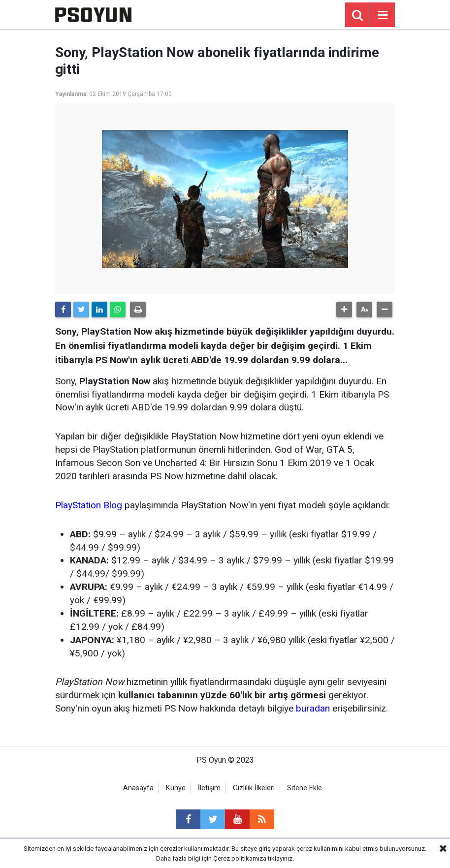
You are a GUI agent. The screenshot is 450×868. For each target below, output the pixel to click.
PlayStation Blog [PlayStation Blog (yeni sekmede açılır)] (89, 505)
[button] (344, 310)
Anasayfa (138, 788)
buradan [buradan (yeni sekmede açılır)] (313, 708)
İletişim (209, 788)
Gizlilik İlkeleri (254, 788)
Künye (176, 788)
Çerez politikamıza (240, 858)
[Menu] (383, 15)
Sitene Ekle (305, 788)
